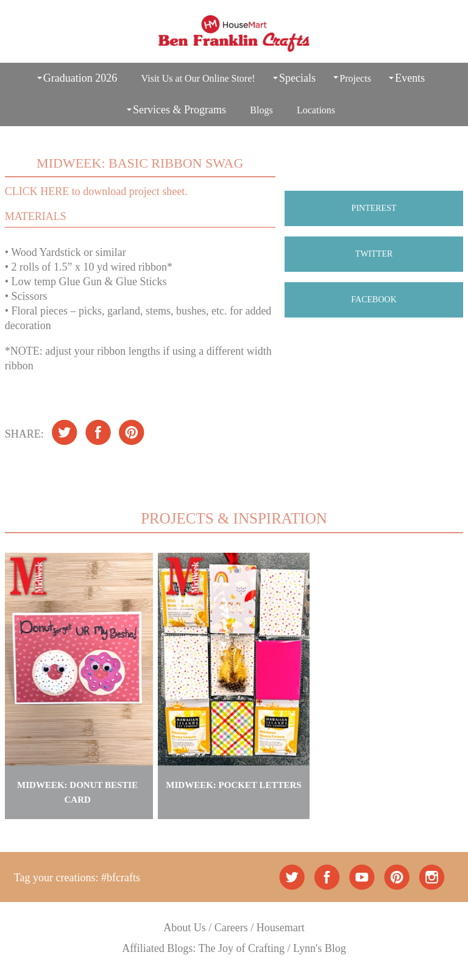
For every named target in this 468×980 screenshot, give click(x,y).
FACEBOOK (374, 300)
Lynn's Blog (320, 948)
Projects (355, 78)
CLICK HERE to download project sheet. (96, 191)
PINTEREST (374, 208)
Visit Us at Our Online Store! (198, 78)
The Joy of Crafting (242, 948)
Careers (231, 928)
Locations (316, 110)
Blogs (261, 110)
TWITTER (374, 254)
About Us (185, 928)
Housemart (281, 928)
